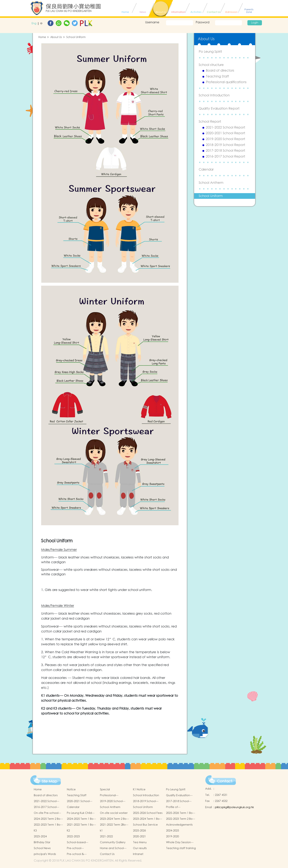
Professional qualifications (226, 82)
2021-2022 (106, 837)
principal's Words (45, 854)
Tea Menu (140, 842)
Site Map (49, 782)
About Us (56, 37)
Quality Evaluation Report (219, 109)
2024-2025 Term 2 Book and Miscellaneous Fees (49, 819)
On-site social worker (114, 813)
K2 (68, 831)
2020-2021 (139, 837)
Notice (71, 790)
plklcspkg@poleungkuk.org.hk (234, 807)
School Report (210, 122)
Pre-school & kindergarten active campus (80, 854)
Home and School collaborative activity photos (114, 848)
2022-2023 (73, 837)
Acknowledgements (179, 825)
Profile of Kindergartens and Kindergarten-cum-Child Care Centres (179, 807)
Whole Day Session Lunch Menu (178, 842)
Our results (140, 848)
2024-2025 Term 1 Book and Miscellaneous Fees (82, 819)
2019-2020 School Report (226, 139)
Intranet (138, 854)
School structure (211, 65)
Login (255, 23)
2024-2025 (172, 831)
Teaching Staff (217, 77)
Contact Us (107, 854)
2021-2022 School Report (226, 128)
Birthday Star (42, 842)
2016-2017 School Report (226, 157)
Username (152, 22)
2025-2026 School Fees (148, 813)
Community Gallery (113, 842)
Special (105, 790)
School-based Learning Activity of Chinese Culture (80, 842)
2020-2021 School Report (226, 133)
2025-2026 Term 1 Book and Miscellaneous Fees (181, 813)
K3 (35, 831)
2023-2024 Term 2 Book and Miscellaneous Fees (115, 819)
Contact (225, 781)
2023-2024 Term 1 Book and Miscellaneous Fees (148, 819)
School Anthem (211, 183)
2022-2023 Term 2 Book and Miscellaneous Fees (181, 819)
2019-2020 (172, 837)
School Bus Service (145, 825)
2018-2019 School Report (226, 145)
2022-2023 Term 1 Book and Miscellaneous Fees (49, 825)
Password (202, 22)
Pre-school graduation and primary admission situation (79, 848)
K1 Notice (139, 790)
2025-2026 (139, 831)
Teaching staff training (181, 848)
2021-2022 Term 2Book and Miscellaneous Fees (114, 825)
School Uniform (76, 37)
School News (42, 848)
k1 (101, 831)
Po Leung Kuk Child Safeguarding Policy (80, 813)
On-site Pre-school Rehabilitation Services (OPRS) (46, 813)
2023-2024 (40, 837)
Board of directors (220, 71)
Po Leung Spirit (210, 52)
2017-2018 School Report (226, 151)
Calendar (206, 170)
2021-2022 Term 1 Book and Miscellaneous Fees (82, 825)
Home (42, 37)
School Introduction (214, 95)
